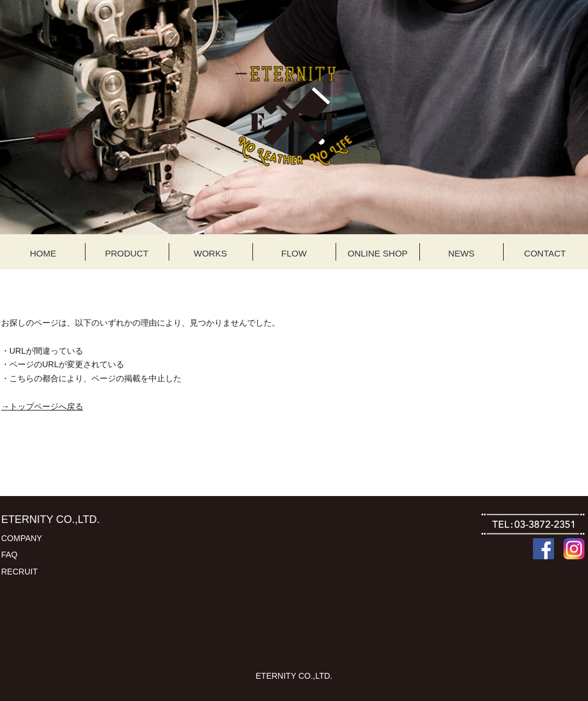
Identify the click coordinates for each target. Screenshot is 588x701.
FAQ (9, 555)
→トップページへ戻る (42, 406)
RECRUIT (19, 572)
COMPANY (22, 538)
